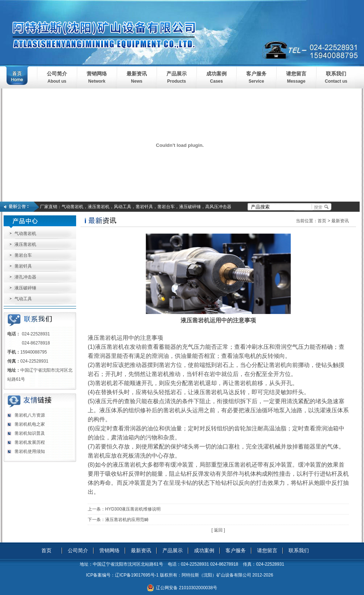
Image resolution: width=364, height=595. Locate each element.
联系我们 (336, 74)
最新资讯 (137, 74)
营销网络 (97, 74)
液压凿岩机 (25, 244)
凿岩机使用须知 (30, 451)
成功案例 (216, 74)
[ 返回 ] (218, 530)
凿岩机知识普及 (30, 433)
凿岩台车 (23, 255)
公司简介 (57, 74)
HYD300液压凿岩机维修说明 (133, 509)
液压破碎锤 (25, 288)
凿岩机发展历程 (30, 442)
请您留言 (296, 74)
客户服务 (256, 74)
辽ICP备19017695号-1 (137, 575)
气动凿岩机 (25, 234)
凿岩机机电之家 (30, 424)
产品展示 (177, 74)
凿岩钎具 (23, 266)
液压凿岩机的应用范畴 (127, 520)
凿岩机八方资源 (30, 415)
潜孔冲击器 (25, 277)
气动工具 (23, 299)
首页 (322, 221)
